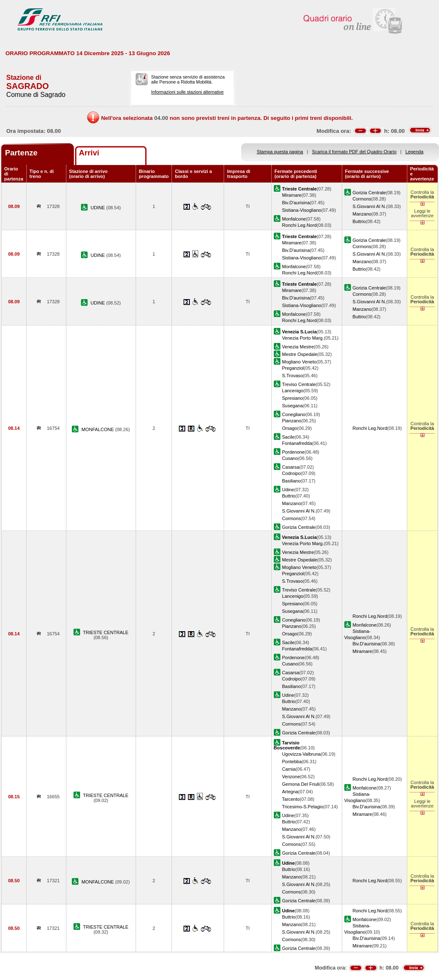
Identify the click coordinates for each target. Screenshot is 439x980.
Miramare (292, 195)
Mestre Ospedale (300, 354)
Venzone (291, 777)
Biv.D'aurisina (296, 203)
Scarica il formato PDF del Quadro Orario (354, 152)
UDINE (98, 208)
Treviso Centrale (299, 384)
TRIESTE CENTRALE (106, 632)
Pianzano (292, 421)
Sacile (288, 437)
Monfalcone (294, 219)
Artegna (290, 792)
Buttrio (359, 221)
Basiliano (291, 481)
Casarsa (291, 467)
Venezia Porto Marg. (303, 338)
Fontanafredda (297, 443)
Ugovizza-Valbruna (301, 754)
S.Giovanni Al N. (370, 206)
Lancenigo (293, 391)
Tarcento (291, 799)
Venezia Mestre (298, 347)
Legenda (415, 152)
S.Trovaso (293, 376)
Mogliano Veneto (299, 362)
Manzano (362, 214)
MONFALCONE (98, 429)
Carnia (289, 769)
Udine (288, 490)
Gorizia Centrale (369, 193)
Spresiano (293, 398)
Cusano (290, 458)
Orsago (290, 428)
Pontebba (292, 762)
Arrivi (89, 153)
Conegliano (294, 414)
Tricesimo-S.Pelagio (303, 807)
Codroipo (291, 473)
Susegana (293, 406)
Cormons (362, 199)
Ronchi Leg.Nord (299, 225)
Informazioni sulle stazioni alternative (187, 92)
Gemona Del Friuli (301, 784)
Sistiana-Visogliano (302, 210)
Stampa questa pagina (280, 152)
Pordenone (293, 452)
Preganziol (293, 368)
